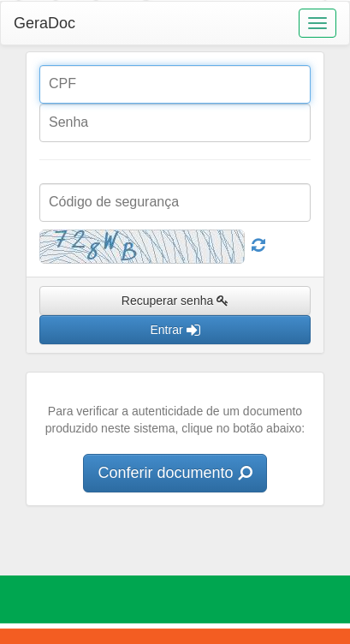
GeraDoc (44, 23)
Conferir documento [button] (175, 473)
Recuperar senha (175, 301)
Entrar (175, 330)
